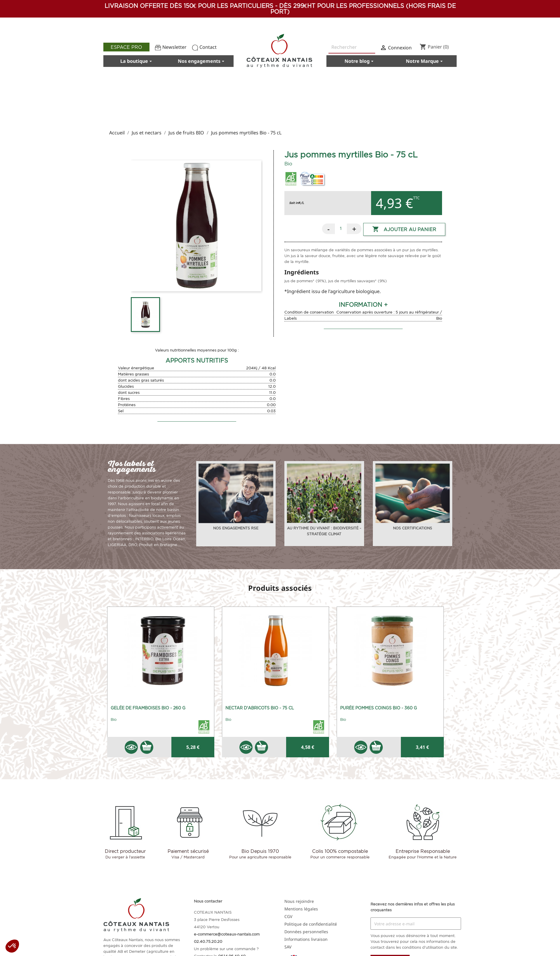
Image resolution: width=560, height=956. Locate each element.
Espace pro (126, 47)
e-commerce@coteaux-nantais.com (227, 934)
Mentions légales (301, 909)
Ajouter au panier (404, 229)
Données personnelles (306, 932)
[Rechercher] (352, 47)
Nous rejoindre (299, 901)
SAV (288, 947)
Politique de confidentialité (311, 924)
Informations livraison (306, 939)
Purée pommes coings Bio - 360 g (379, 708)
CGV (288, 916)
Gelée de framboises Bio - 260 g (148, 708)
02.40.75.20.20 (208, 941)
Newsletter (171, 47)
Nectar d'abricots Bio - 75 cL (260, 708)
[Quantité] (341, 228)
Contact (204, 47)
